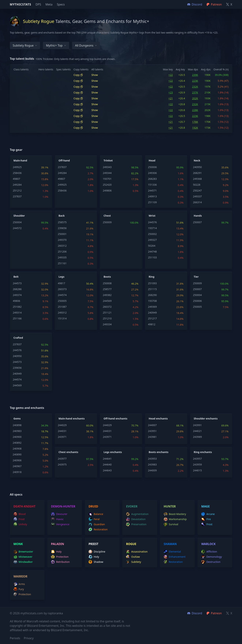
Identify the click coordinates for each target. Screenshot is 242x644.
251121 (107, 313)
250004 (17, 222)
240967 (17, 466)
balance (96, 514)
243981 (152, 437)
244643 (107, 470)
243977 (62, 459)
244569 (107, 301)
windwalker (23, 562)
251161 (62, 263)
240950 (197, 167)
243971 (62, 437)
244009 (152, 470)
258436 (17, 173)
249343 (107, 167)
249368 (197, 179)
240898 (17, 425)
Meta (49, 4)
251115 (152, 289)
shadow (96, 562)
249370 (62, 240)
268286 (17, 289)
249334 (107, 324)
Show (95, 75)
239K (195, 75)
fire (206, 519)
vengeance (60, 524)
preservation (136, 524)
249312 (62, 313)
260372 (107, 307)
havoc (57, 519)
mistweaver (23, 557)
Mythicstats (21, 4)
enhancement (175, 557)
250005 (62, 301)
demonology (212, 557)
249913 (152, 196)
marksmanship (175, 519)
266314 (197, 202)
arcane (208, 514)
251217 (152, 318)
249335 (62, 257)
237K (195, 92)
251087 (62, 307)
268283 (152, 179)
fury (19, 589)
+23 (171, 92)
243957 (197, 459)
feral (94, 519)
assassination (137, 552)
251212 (17, 191)
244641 (107, 459)
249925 (17, 167)
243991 (197, 425)
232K (195, 87)
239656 (62, 228)
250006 (152, 167)
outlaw (133, 557)
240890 (17, 454)
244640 (107, 464)
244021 (197, 431)
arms (19, 584)
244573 (17, 283)
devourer (59, 514)
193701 (107, 179)
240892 (17, 443)
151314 (62, 318)
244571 (152, 191)
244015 (197, 470)
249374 (17, 295)
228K (195, 110)
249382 (107, 295)
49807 (16, 179)
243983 (152, 464)
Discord (195, 613)
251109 (152, 202)
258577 (107, 289)
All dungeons (86, 45)
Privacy (29, 638)
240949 (152, 313)
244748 (152, 252)
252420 (107, 185)
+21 (171, 98)
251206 (62, 252)
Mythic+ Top (56, 45)
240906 (17, 460)
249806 (107, 191)
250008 (107, 283)
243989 (197, 437)
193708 (152, 301)
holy (56, 552)
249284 (17, 185)
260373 (62, 289)
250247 (197, 191)
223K (195, 81)
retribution (60, 562)
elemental (172, 552)
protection (60, 557)
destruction (211, 562)
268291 (197, 173)
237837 (17, 196)
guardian (97, 524)
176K (195, 122)
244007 (152, 425)
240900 (17, 437)
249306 (152, 173)
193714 (152, 228)
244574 (62, 295)
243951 (152, 431)
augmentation (137, 514)
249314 (17, 313)
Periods (15, 638)
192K (195, 128)
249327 (152, 240)
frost (19, 519)
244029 (62, 425)
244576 (152, 222)
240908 (17, 449)
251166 (17, 318)
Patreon (214, 613)
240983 (17, 431)
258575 (62, 222)
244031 (62, 431)
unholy (20, 524)
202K (195, 98)
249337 (197, 196)
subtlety (134, 562)
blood (20, 514)
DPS (38, 4)
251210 (107, 318)
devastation (136, 519)
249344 (107, 173)
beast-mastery (175, 514)
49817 (61, 283)
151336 (152, 185)
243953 (152, 459)
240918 (17, 472)
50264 (152, 246)
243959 (197, 464)
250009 (107, 222)
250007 (197, 222)
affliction (209, 552)
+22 (171, 75)
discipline (97, 552)
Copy (78, 75)
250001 (62, 234)
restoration (98, 529)
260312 (62, 246)
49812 (152, 324)
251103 (152, 257)
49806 (16, 301)
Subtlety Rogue (25, 45)
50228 (197, 185)
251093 (152, 283)
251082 (17, 307)
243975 (62, 464)
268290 (152, 295)
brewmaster (23, 552)
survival (171, 524)
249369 (152, 307)
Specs (61, 4)
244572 (17, 228)
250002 (152, 234)
